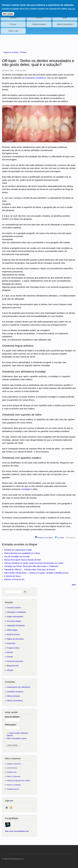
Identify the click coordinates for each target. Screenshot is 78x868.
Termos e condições (14, 785)
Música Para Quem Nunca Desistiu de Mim (23, 560)
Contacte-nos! (12, 772)
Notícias (13, 18)
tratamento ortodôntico (35, 78)
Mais (74, 585)
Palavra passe (11, 725)
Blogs (65, 18)
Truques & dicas (13, 648)
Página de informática (15, 639)
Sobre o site (13, 31)
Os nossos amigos (14, 621)
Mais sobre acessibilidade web (17, 831)
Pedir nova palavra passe (17, 738)
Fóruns (13, 24)
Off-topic (23, 52)
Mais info (72, 7)
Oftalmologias (12, 630)
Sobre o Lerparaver (14, 776)
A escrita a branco (14, 608)
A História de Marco (13, 576)
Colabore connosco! (14, 764)
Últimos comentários (65, 24)
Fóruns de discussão (15, 661)
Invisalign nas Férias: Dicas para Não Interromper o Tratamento (31, 566)
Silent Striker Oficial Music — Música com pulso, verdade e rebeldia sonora (36, 573)
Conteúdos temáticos (15, 692)
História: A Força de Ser (14, 579)
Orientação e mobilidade (16, 612)
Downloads (11, 643)
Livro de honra (12, 768)
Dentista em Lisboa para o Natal (18, 550)
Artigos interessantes (15, 617)
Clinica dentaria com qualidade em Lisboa (22, 553)
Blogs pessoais (13, 666)
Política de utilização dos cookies (18, 780)
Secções (9, 602)
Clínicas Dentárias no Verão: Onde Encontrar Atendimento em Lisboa (34, 563)
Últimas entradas (39, 24)
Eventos (39, 18)
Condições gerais (13, 789)
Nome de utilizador (13, 717)
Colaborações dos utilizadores (19, 687)
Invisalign (26, 489)
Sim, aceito (8, 12)
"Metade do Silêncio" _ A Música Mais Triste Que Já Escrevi (30, 570)
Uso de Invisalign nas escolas (17, 556)
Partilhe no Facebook (44, 537)
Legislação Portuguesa (16, 625)
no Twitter (59, 537)
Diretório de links (13, 634)
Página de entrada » (12, 52)
